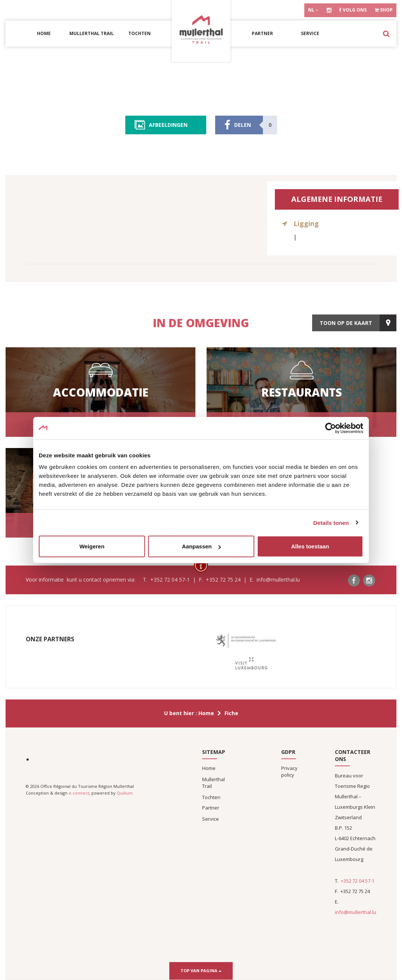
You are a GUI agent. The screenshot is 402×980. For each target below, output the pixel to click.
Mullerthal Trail (92, 33)
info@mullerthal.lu (356, 912)
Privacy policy (289, 771)
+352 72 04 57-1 (358, 881)
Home (44, 33)
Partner (262, 33)
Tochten (139, 33)
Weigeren (92, 546)
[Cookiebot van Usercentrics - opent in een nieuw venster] (331, 428)
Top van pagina (201, 970)
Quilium (125, 793)
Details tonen (331, 522)
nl (313, 10)
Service (310, 33)
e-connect (79, 793)
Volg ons (353, 10)
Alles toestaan (310, 546)
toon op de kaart (346, 323)
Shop (384, 10)
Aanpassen (201, 546)
